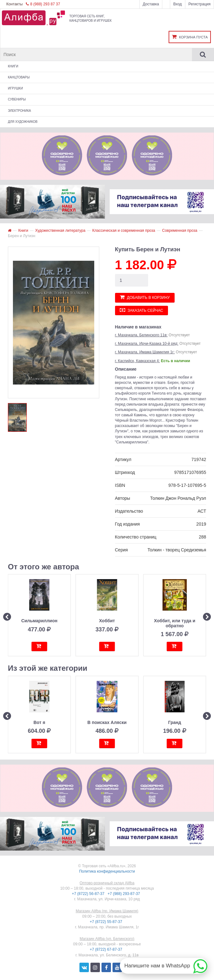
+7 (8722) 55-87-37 (107, 922)
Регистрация (200, 4)
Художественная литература (60, 231)
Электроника (19, 111)
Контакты (14, 4)
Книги (13, 66)
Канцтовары (19, 77)
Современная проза (180, 231)
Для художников (23, 122)
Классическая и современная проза (124, 231)
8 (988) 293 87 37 (43, 4)
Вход (178, 4)
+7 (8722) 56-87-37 (89, 894)
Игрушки (15, 88)
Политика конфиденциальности (107, 871)
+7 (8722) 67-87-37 (107, 949)
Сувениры (17, 99)
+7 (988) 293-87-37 (124, 894)
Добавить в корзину (145, 297)
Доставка (151, 4)
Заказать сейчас (142, 310)
